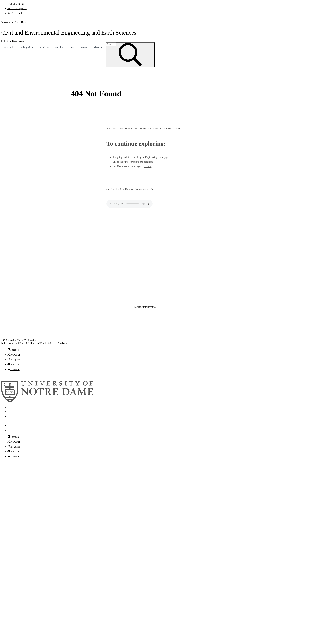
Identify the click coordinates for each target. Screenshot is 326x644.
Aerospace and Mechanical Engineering (147, 258)
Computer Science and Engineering (146, 272)
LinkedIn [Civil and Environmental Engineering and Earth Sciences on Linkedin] (13, 369)
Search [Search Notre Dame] (11, 407)
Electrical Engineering (140, 277)
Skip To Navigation (17, 8)
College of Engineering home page (151, 157)
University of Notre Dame (14, 22)
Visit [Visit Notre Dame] (10, 425)
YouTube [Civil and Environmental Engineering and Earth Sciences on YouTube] (13, 364)
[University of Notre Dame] (47, 401)
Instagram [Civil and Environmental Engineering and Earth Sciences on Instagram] (14, 359)
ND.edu (148, 166)
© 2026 (5, 376)
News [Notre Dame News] (10, 416)
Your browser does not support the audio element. (130, 203)
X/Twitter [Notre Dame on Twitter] (14, 441)
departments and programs (140, 161)
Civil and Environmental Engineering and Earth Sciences (69, 33)
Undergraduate (27, 47)
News (72, 47)
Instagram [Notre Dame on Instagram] (14, 446)
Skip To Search (15, 13)
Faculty (59, 47)
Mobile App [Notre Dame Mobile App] (13, 411)
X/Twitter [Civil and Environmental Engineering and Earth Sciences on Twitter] (14, 354)
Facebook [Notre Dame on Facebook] (14, 437)
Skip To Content (15, 4)
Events (84, 47)
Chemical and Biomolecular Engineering (148, 263)
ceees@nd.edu (60, 343)
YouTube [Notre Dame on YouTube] (13, 451)
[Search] (132, 55)
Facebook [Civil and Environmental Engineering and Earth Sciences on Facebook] (14, 349)
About (98, 47)
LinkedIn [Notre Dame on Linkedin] (13, 456)
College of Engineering (13, 41)
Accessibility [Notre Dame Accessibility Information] (14, 430)
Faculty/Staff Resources (146, 307)
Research (9, 47)
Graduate (45, 47)
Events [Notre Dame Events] (11, 421)
